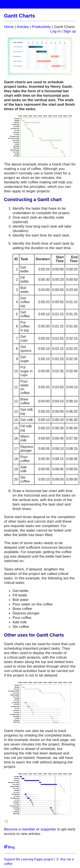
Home (9, 27)
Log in (55, 31)
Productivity (41, 27)
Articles (23, 27)
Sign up (70, 31)
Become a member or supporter (30, 829)
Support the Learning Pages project (29, 859)
